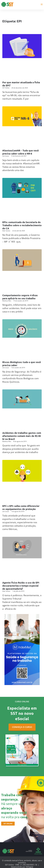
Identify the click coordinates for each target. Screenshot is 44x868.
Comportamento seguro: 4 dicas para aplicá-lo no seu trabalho (20, 297)
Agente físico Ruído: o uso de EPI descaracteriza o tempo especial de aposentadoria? (21, 586)
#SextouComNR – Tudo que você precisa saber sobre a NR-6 (21, 152)
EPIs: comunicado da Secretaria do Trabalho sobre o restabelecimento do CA (22, 225)
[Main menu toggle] (42, 4)
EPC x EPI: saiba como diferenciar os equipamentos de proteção (21, 507)
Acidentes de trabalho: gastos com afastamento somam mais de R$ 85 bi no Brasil (22, 436)
